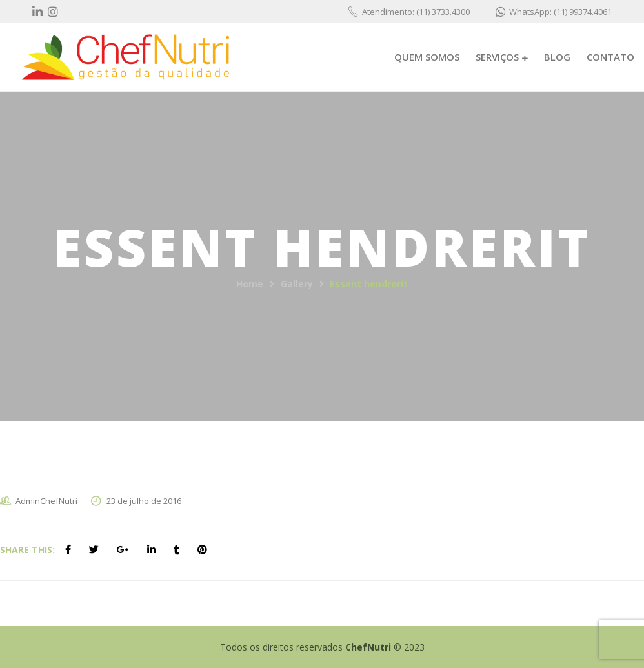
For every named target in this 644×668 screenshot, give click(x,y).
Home (250, 284)
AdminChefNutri (46, 501)
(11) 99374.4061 (583, 12)
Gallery (297, 284)
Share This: (27, 550)
